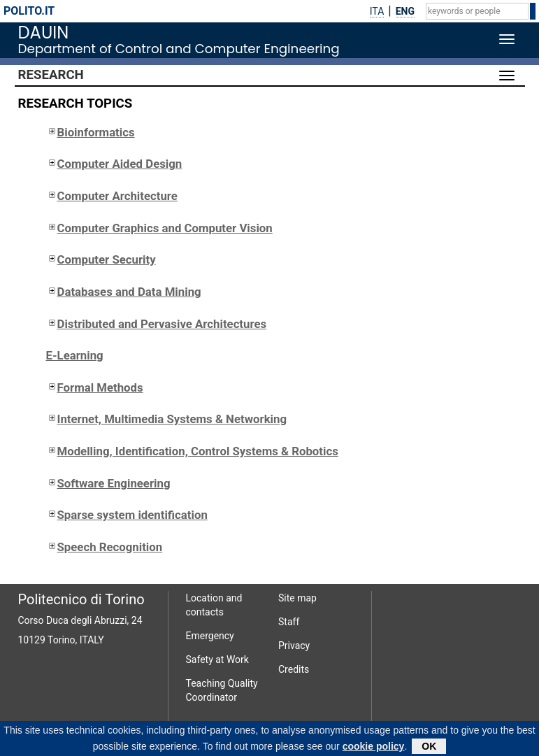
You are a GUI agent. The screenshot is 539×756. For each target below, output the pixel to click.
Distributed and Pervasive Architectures (157, 324)
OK (429, 748)
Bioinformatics (91, 132)
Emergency (210, 636)
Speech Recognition (105, 547)
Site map (297, 598)
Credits (294, 669)
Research (51, 75)
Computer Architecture (112, 196)
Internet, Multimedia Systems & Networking (167, 419)
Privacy (294, 646)
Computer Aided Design (114, 164)
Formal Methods (95, 387)
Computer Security (101, 259)
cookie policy (374, 748)
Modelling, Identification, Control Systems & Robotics (192, 451)
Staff (289, 622)
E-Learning (75, 355)
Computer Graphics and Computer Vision (159, 228)
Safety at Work (217, 659)
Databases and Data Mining (124, 292)
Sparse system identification (127, 515)
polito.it (29, 11)
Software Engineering (108, 483)
